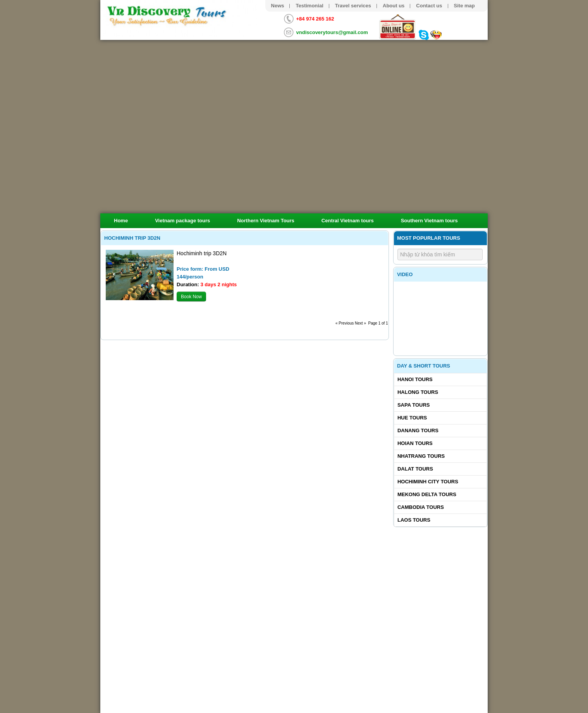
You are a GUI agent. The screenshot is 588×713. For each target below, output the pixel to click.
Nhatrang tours (421, 456)
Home (121, 221)
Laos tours (414, 520)
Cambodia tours (421, 507)
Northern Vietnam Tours (266, 221)
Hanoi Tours (415, 379)
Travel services (353, 6)
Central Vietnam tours (348, 221)
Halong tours (418, 392)
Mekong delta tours (427, 494)
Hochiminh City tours (428, 482)
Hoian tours (415, 443)
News (278, 6)
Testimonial (309, 6)
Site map (464, 6)
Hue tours (412, 418)
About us (394, 6)
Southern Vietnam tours (429, 221)
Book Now (191, 297)
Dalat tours (415, 469)
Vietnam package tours (182, 221)
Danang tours (418, 430)
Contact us (429, 6)
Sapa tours (414, 405)
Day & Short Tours (424, 366)
